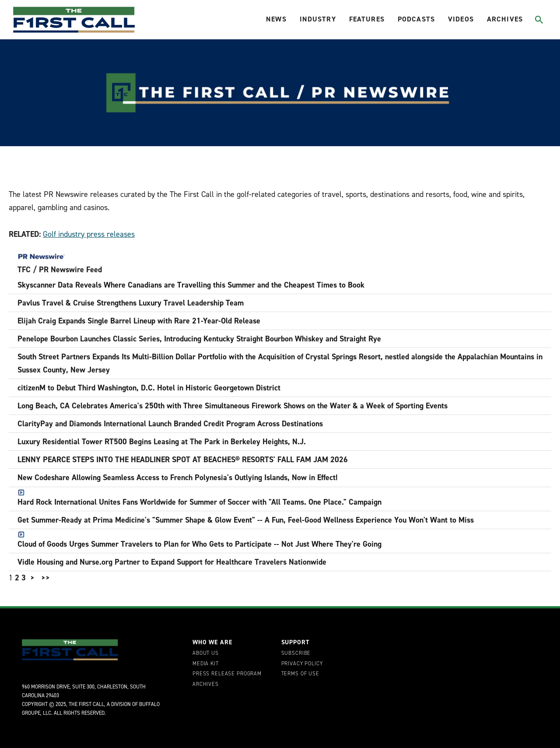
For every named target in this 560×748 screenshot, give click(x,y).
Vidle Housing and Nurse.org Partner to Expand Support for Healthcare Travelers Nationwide (172, 562)
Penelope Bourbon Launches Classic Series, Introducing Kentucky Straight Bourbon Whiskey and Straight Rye (199, 339)
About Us (206, 653)
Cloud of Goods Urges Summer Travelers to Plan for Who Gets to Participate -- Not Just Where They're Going (199, 540)
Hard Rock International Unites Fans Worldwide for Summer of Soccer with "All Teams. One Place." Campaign (199, 498)
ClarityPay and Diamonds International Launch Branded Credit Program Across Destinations (170, 424)
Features (367, 19)
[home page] (74, 20)
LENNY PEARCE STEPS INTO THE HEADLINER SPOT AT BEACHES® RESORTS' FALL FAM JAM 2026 (183, 460)
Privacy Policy (302, 664)
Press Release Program (227, 674)
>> (45, 578)
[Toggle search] (539, 20)
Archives (505, 19)
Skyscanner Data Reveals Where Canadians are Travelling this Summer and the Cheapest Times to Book (191, 285)
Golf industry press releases (89, 234)
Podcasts (416, 19)
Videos (461, 19)
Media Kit (206, 664)
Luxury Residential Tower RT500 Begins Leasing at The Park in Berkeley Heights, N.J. (162, 442)
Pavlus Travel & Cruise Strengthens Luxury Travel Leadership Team (131, 303)
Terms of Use (300, 674)
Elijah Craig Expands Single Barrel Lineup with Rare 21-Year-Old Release (139, 321)
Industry (318, 19)
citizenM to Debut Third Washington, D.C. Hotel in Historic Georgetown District (149, 388)
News (276, 19)
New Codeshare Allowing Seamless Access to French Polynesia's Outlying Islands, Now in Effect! (178, 478)
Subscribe (296, 653)
